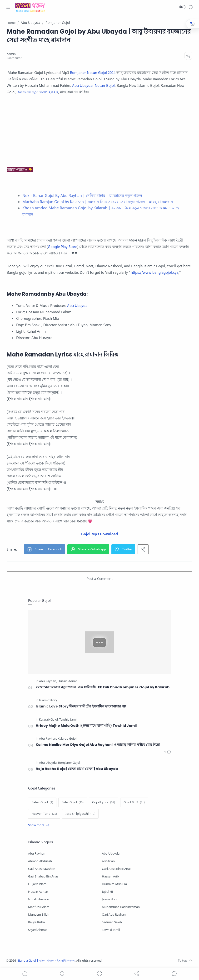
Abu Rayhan (37, 854)
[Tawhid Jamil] (68, 720)
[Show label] (39, 825)
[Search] (191, 7)
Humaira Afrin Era (114, 884)
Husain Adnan (38, 892)
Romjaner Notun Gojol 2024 (93, 72)
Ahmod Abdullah (40, 861)
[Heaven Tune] (44, 814)
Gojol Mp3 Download (100, 534)
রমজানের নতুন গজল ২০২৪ (38, 92)
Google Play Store (62, 247)
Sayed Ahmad (38, 930)
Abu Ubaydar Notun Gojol (93, 85)
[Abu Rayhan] (48, 681)
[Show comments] (174, 974)
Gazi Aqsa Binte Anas (117, 869)
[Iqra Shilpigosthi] (80, 814)
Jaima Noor (110, 899)
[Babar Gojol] (42, 802)
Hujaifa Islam (37, 884)
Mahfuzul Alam (39, 907)
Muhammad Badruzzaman (121, 907)
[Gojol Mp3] (134, 802)
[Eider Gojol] (73, 802)
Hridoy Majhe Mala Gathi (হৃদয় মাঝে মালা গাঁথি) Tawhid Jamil (86, 726)
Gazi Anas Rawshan (42, 869)
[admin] (11, 54)
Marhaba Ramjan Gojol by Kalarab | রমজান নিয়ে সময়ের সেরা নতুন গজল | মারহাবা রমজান (98, 202)
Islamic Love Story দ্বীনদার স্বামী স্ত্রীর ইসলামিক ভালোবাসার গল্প (81, 706)
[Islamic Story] (48, 700)
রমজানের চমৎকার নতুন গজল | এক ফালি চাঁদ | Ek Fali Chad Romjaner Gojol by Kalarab (103, 687)
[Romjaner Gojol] (69, 763)
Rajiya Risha (36, 922)
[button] (182, 7)
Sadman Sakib (112, 922)
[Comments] (168, 752)
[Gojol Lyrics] (104, 802)
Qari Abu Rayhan (114, 915)
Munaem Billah (39, 915)
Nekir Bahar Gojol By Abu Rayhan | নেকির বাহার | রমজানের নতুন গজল (82, 196)
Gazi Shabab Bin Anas (43, 876)
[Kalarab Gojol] (49, 720)
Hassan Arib (110, 876)
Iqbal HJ (107, 892)
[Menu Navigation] (8, 7)
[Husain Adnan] (68, 681)
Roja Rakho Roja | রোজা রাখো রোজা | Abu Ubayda (77, 769)
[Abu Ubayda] (48, 763)
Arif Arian (108, 861)
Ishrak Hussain (39, 899)
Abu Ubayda (77, 305)
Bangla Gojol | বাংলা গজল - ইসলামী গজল (46, 961)
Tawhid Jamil (111, 930)
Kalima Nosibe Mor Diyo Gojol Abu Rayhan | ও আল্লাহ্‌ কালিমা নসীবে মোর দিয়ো (98, 745)
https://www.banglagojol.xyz (154, 272)
